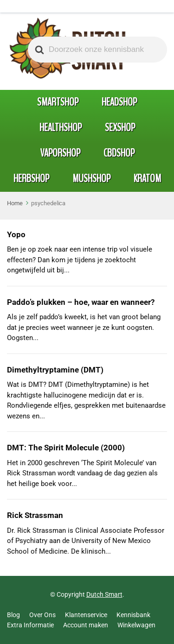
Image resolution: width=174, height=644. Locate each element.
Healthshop (61, 127)
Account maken (86, 625)
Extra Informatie (30, 625)
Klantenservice (86, 615)
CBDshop (119, 153)
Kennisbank (133, 615)
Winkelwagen (136, 625)
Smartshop (58, 102)
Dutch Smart (104, 594)
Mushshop (91, 178)
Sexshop (120, 127)
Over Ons (42, 615)
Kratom (147, 178)
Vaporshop (60, 153)
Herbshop (31, 178)
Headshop (119, 102)
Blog (13, 615)
